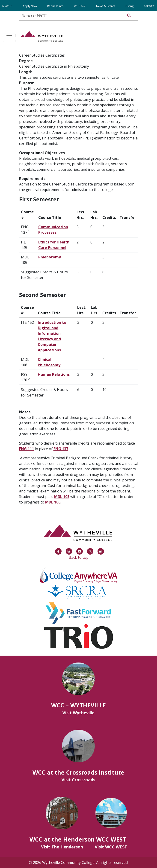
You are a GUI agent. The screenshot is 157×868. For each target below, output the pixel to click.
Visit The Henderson (62, 847)
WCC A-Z (80, 6)
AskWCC (149, 6)
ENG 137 (61, 449)
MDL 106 (53, 502)
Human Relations (54, 374)
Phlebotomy (50, 257)
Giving (129, 6)
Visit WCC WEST (111, 847)
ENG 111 (27, 449)
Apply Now (30, 6)
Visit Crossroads (78, 780)
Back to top (79, 557)
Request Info (55, 6)
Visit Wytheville (78, 713)
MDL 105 (62, 497)
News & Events (106, 6)
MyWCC (7, 6)
